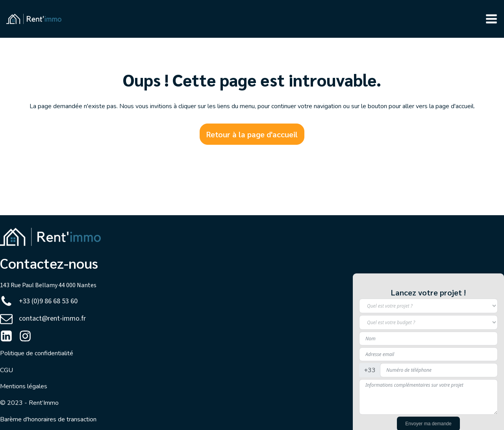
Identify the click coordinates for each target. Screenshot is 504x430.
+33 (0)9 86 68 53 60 (48, 301)
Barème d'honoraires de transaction (48, 419)
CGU (6, 370)
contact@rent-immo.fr (52, 318)
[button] (491, 19)
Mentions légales (24, 386)
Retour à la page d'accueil (252, 134)
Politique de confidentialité (37, 353)
